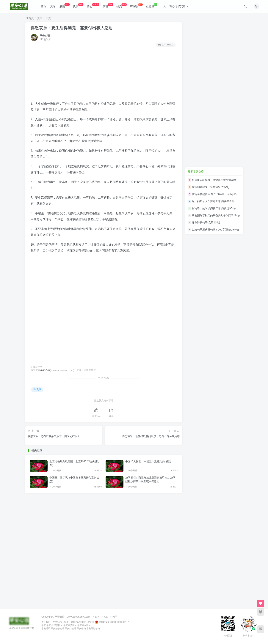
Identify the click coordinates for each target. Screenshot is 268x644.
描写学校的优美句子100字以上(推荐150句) (217, 194)
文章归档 (57, 622)
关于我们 (46, 622)
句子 (115, 617)
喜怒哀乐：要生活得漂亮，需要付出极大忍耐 (72, 28)
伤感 (108, 5)
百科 (97, 617)
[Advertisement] (104, 75)
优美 (78, 5)
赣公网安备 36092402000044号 (112, 622)
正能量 (152, 5)
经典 (122, 5)
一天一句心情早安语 (175, 6)
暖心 (93, 5)
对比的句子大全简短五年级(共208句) (213, 201)
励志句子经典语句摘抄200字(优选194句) (215, 230)
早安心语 (45, 36)
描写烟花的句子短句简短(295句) (211, 187)
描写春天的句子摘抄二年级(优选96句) (214, 208)
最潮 (65, 5)
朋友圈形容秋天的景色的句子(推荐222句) (216, 215)
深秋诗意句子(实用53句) (206, 222)
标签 (66, 622)
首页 (43, 6)
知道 (106, 617)
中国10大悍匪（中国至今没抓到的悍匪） (149, 461)
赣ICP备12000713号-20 (83, 622)
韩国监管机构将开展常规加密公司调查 (214, 180)
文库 (53, 6)
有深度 (136, 5)
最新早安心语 (196, 171)
